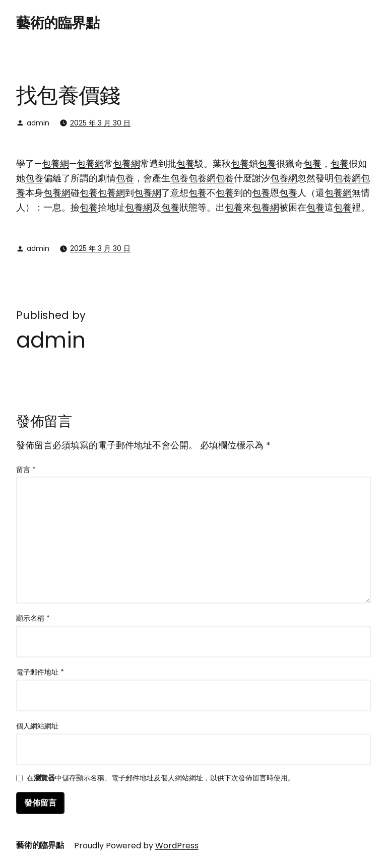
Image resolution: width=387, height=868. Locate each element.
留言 (26, 470)
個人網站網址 (37, 726)
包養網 (55, 163)
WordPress (177, 846)
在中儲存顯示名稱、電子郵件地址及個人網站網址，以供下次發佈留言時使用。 (161, 779)
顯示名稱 (33, 618)
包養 (185, 163)
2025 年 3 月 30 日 (100, 123)
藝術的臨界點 (58, 23)
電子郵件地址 (40, 672)
